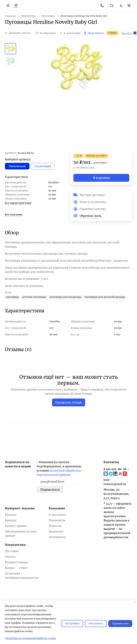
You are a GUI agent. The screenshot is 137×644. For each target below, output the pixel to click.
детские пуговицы (34, 297)
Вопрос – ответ (16, 568)
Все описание (14, 214)
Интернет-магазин (20, 508)
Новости (55, 526)
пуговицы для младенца (65, 297)
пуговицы (12, 297)
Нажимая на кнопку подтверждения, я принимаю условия (59, 468)
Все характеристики (18, 203)
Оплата (10, 557)
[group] (77, 97)
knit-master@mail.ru (115, 482)
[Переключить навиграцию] (8, 6)
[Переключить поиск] (112, 6)
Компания (57, 508)
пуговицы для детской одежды (105, 297)
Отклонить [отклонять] (96, 624)
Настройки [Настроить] (72, 624)
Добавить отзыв (19, 33)
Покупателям (15, 545)
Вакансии (56, 531)
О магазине (57, 515)
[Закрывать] (135, 602)
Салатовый (43, 166)
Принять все (120, 624)
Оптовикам (57, 537)
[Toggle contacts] (102, 6)
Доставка (12, 551)
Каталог (11, 515)
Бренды (11, 520)
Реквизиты (57, 520)
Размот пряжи (16, 526)
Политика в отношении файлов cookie (31, 638)
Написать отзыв (69, 402)
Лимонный (17, 166)
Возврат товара (16, 562)
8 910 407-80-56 (115, 469)
